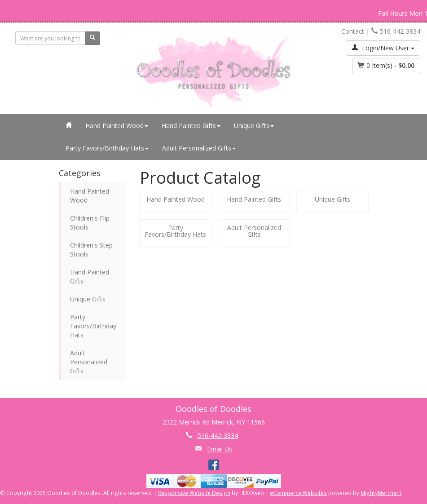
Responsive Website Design (194, 493)
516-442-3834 (396, 31)
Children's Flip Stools (90, 223)
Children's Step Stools (91, 250)
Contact (353, 31)
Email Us (220, 449)
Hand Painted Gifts (191, 126)
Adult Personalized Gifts (199, 148)
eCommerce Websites (298, 493)
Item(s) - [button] (386, 65)
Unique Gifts (254, 126)
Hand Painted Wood (117, 126)
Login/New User (383, 48)
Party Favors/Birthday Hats (107, 148)
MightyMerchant (381, 493)
